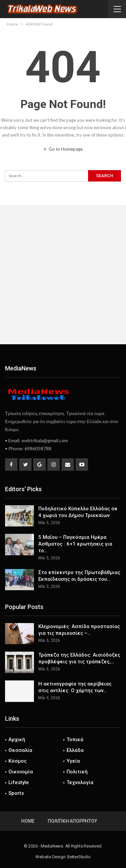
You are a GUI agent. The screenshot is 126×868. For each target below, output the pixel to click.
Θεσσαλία (20, 750)
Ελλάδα (75, 750)
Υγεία (73, 761)
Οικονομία (21, 772)
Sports (16, 793)
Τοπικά (75, 739)
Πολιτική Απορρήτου (72, 821)
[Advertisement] (63, 275)
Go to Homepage (63, 149)
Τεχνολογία (80, 782)
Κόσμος (17, 761)
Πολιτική (77, 772)
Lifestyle (19, 782)
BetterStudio (79, 857)
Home (28, 821)
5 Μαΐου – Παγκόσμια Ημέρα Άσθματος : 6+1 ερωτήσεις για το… (75, 544)
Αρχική (17, 739)
